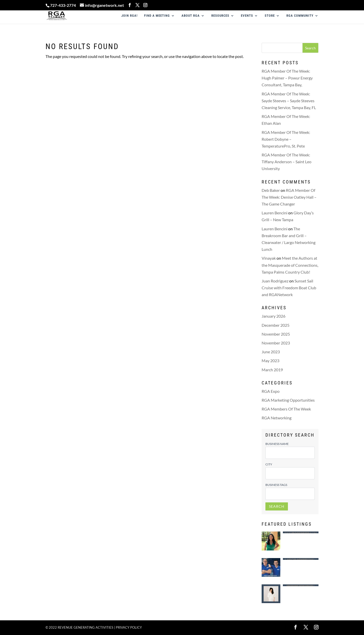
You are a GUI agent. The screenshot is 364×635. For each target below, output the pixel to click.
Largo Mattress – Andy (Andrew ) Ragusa (301, 559)
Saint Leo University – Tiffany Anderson (301, 532)
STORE (270, 16)
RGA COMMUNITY (300, 16)
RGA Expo (271, 391)
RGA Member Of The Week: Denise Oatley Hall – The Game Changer (289, 197)
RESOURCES (220, 16)
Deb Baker (271, 190)
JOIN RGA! (129, 16)
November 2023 (276, 343)
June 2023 (271, 352)
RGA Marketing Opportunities (288, 400)
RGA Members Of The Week (286, 409)
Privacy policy (129, 627)
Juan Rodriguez (275, 281)
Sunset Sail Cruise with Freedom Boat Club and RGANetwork (289, 288)
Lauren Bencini (275, 213)
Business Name (277, 444)
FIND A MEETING (157, 16)
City (269, 464)
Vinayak (269, 258)
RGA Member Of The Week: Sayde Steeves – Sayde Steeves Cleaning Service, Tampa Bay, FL (289, 101)
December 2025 (276, 325)
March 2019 (272, 370)
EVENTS (247, 16)
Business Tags (276, 485)
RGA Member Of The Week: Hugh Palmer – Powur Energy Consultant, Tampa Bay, (287, 78)
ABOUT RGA (191, 16)
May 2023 (270, 361)
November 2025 (276, 334)
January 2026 (274, 316)
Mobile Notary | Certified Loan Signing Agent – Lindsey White (301, 585)
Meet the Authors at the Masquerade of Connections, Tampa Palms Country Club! (290, 265)
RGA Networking (277, 418)
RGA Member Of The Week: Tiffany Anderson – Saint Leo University (287, 162)
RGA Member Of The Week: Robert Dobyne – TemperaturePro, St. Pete (286, 139)
